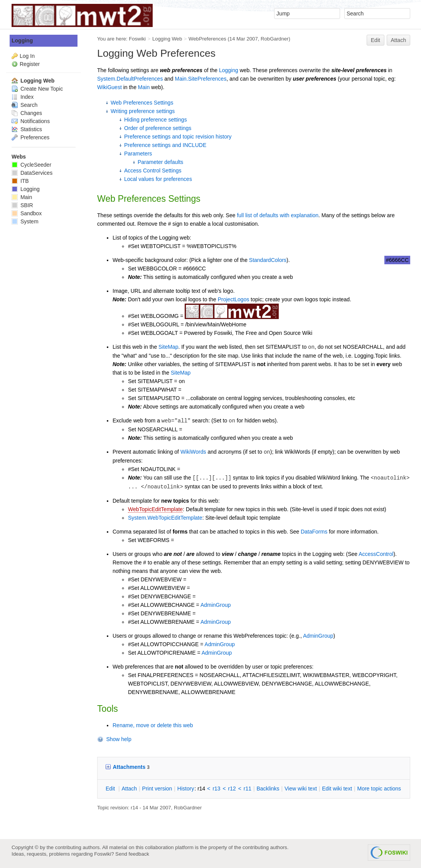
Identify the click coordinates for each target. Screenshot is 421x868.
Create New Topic (37, 89)
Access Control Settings (153, 171)
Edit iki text (337, 789)
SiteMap (168, 347)
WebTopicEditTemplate (155, 509)
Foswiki (137, 39)
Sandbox (27, 213)
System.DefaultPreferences (130, 79)
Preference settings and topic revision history (178, 137)
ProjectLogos (234, 299)
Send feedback (132, 854)
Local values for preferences (158, 179)
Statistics (27, 129)
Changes (27, 113)
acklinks (268, 789)
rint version (157, 789)
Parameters (138, 154)
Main (144, 87)
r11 (248, 789)
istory (186, 789)
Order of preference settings (158, 128)
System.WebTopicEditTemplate (165, 518)
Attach (399, 40)
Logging (229, 70)
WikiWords (193, 452)
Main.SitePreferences (201, 79)
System (25, 221)
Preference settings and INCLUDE (165, 145)
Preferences (30, 137)
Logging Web (167, 39)
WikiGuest (109, 87)
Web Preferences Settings (142, 103)
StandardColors (268, 260)
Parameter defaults (160, 162)
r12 (232, 789)
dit (111, 789)
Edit (376, 40)
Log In (27, 56)
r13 (216, 789)
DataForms (314, 532)
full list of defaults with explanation (278, 215)
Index (23, 97)
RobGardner (274, 39)
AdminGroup (216, 605)
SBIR (22, 205)
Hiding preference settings (156, 120)
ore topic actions (379, 789)
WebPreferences (207, 39)
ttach (129, 789)
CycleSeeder (31, 165)
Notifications (31, 121)
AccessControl (376, 554)
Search (24, 105)
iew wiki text (301, 789)
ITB (20, 181)
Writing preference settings (143, 111)
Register (30, 64)
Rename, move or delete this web (153, 725)
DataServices (32, 173)
